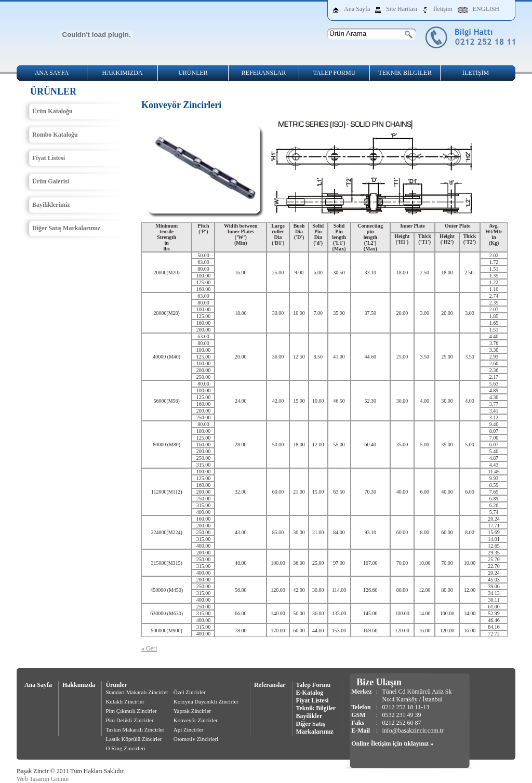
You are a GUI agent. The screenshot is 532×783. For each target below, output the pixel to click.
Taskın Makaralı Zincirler (135, 729)
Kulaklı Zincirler (125, 701)
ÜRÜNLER (193, 73)
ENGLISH (486, 9)
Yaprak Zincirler (192, 711)
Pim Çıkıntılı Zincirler (131, 711)
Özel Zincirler (190, 692)
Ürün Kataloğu (52, 111)
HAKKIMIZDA (123, 73)
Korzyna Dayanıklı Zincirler (206, 701)
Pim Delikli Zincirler (129, 720)
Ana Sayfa (357, 9)
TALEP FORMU (335, 73)
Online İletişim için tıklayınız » (392, 744)
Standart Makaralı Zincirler (137, 692)
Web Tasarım (33, 779)
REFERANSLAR (264, 73)
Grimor (60, 779)
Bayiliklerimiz (51, 205)
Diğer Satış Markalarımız (66, 228)
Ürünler (116, 685)
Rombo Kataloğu (55, 135)
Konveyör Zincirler (196, 720)
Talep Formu (314, 685)
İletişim (443, 9)
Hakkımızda (79, 685)
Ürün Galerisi (51, 181)
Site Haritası (402, 9)
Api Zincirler (189, 729)
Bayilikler (309, 716)
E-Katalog (310, 693)
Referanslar (270, 685)
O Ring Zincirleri (125, 748)
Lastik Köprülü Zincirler (134, 739)
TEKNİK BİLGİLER (405, 73)
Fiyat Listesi (49, 158)
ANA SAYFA (52, 73)
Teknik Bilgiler (316, 708)
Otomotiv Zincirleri (196, 739)
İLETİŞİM (476, 73)
